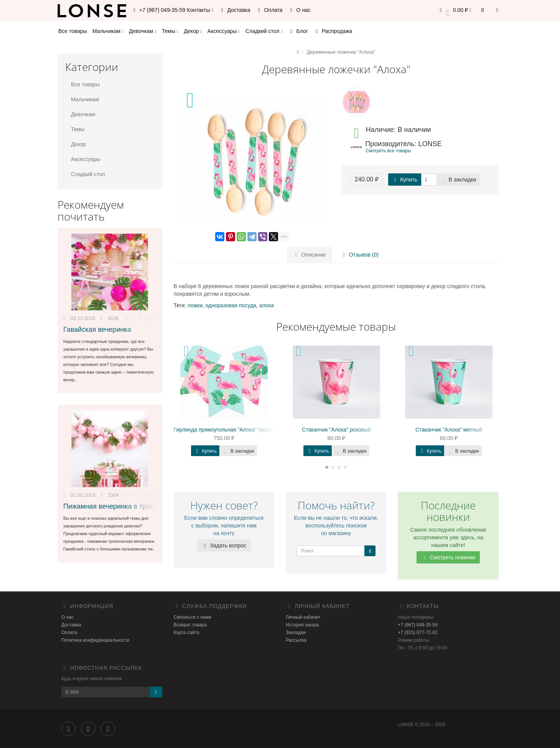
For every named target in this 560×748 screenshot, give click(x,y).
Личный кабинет (303, 617)
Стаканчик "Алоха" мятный (449, 430)
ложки (195, 305)
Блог (298, 31)
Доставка (235, 10)
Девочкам (142, 31)
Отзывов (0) (360, 255)
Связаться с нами (193, 617)
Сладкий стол (264, 31)
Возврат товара (190, 625)
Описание (310, 255)
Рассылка (296, 640)
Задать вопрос (224, 545)
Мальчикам (108, 31)
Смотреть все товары (388, 151)
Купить (405, 180)
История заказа (302, 625)
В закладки (458, 180)
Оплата (269, 10)
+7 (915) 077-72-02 (418, 633)
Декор (193, 31)
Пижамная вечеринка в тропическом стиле (132, 506)
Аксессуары (224, 31)
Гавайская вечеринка (97, 330)
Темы (170, 31)
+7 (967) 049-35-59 (418, 625)
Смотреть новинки (448, 557)
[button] (454, 11)
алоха (267, 305)
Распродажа (333, 31)
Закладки (296, 633)
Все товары (73, 31)
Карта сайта (187, 633)
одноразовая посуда (231, 305)
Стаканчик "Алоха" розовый (336, 430)
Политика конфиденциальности (95, 640)
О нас (299, 10)
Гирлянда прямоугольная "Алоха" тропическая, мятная (242, 430)
